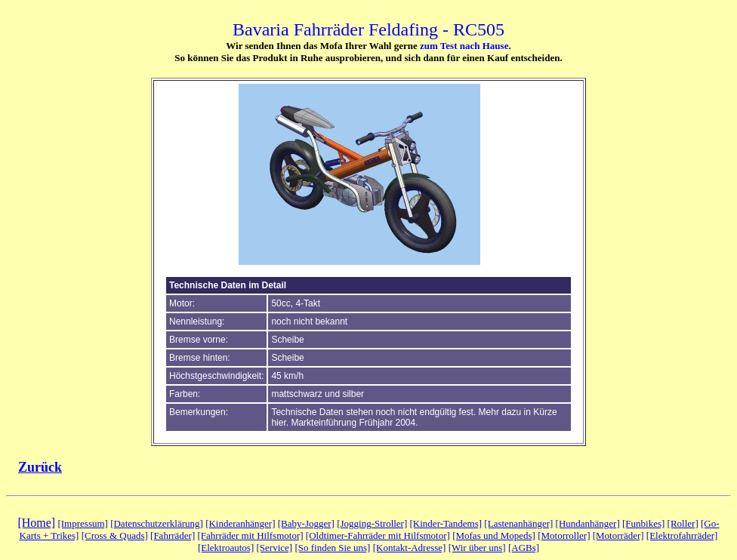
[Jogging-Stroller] (372, 523)
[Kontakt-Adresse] (410, 548)
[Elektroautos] (226, 548)
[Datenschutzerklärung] (157, 523)
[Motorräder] (618, 535)
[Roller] (683, 523)
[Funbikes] (643, 523)
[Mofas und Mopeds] (494, 535)
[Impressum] (82, 523)
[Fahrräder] (173, 535)
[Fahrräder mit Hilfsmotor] (250, 535)
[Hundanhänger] (588, 523)
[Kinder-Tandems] (446, 523)
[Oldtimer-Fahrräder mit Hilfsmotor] (378, 535)
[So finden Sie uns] (332, 548)
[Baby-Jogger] (306, 523)
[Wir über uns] (477, 548)
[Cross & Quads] (115, 535)
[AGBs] (524, 548)
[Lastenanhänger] (518, 523)
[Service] (275, 548)
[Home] (36, 523)
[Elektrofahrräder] (682, 535)
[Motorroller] (564, 535)
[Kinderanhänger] (240, 523)
